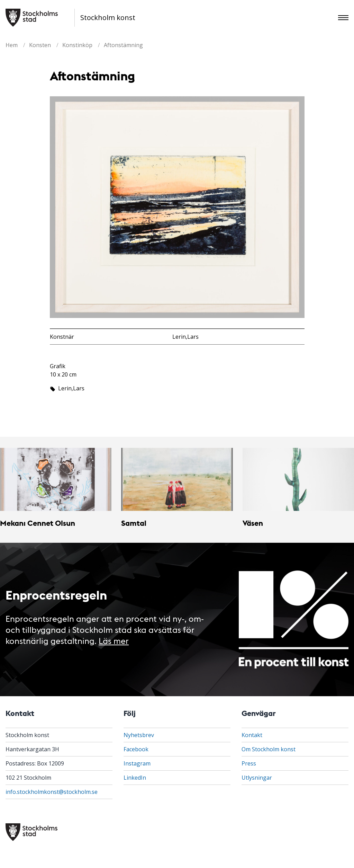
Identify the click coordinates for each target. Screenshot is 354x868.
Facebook (136, 749)
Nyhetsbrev (139, 735)
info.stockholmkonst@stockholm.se (52, 792)
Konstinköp (77, 45)
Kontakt (252, 735)
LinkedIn (135, 778)
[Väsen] (298, 479)
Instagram (137, 763)
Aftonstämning (123, 45)
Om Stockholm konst (269, 749)
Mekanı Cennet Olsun (38, 523)
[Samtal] (177, 479)
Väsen (253, 523)
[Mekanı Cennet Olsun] (56, 479)
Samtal (134, 523)
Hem (12, 45)
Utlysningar (257, 778)
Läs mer (114, 640)
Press (249, 763)
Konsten (40, 45)
